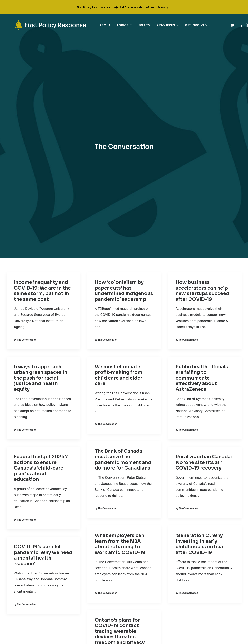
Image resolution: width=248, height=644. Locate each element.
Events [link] (130, 25)
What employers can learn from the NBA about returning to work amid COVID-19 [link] (120, 367)
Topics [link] (110, 25)
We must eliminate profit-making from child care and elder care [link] (118, 198)
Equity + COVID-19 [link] (79, 577)
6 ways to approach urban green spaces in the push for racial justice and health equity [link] (41, 201)
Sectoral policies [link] (80, 592)
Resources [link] (153, 25)
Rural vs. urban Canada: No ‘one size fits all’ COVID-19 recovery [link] (204, 285)
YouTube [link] (146, 581)
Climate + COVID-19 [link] (80, 562)
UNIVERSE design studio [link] (151, 638)
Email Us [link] (146, 593)
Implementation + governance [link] (88, 585)
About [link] (90, 25)
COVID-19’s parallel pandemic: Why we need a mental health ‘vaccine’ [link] (43, 378)
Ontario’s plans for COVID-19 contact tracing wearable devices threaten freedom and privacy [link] (120, 454)
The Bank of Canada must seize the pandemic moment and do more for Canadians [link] (123, 282)
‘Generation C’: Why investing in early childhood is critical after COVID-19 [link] (200, 367)
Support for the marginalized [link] (88, 600)
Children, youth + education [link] (87, 555)
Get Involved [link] (183, 25)
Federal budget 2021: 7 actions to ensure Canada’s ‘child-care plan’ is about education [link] (41, 291)
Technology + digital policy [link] (86, 607)
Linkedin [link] (146, 568)
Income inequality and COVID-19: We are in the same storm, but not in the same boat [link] (42, 113)
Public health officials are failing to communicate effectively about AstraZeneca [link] (202, 201)
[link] (43, 25)
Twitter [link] (145, 556)
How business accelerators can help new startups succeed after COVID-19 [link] (202, 113)
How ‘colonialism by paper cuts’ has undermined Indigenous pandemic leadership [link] (124, 113)
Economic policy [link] (79, 570)
